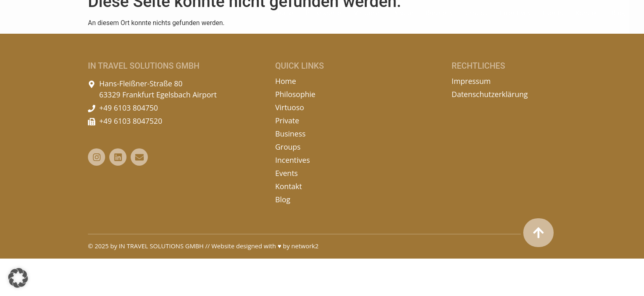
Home (284, 19)
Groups (476, 19)
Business (439, 19)
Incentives (515, 19)
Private (402, 19)
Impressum (471, 81)
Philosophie (324, 19)
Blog (618, 19)
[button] (18, 278)
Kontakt (587, 19)
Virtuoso (367, 19)
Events (553, 19)
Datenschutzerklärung (490, 94)
